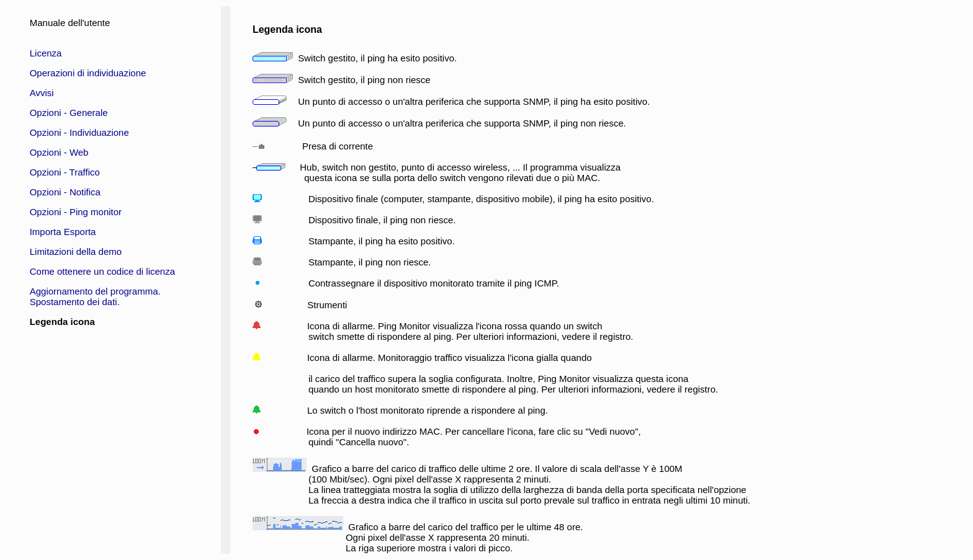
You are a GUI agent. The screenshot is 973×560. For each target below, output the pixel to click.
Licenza (46, 53)
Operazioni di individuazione (88, 73)
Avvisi (42, 93)
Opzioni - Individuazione (79, 132)
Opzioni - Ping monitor (76, 212)
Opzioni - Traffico (65, 172)
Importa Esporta (63, 232)
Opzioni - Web (59, 152)
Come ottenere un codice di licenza (102, 271)
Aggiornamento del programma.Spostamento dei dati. (95, 296)
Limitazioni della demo (76, 251)
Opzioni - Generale (69, 113)
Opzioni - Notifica (65, 192)
